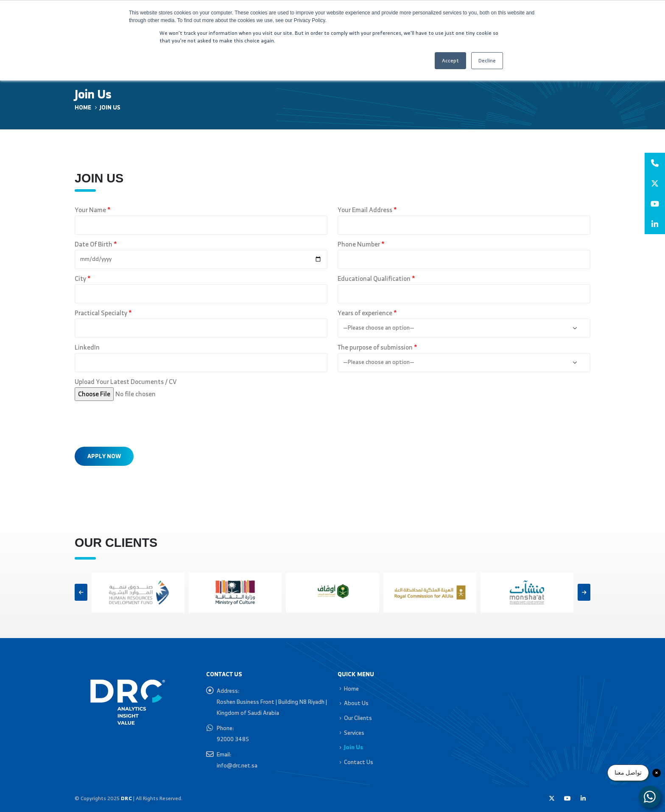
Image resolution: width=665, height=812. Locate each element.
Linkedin (583, 798)
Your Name (92, 210)
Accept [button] (450, 60)
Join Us (353, 747)
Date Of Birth (96, 244)
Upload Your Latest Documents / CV (126, 382)
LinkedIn (87, 347)
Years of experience (367, 313)
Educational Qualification (376, 279)
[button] (81, 592)
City (82, 279)
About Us (356, 703)
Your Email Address (367, 210)
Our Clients (358, 718)
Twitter (552, 798)
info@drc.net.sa (237, 765)
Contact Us (359, 762)
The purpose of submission (377, 347)
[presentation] (139, 422)
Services (354, 733)
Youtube (567, 798)
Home (351, 689)
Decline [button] (487, 60)
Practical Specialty (103, 313)
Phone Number (361, 244)
